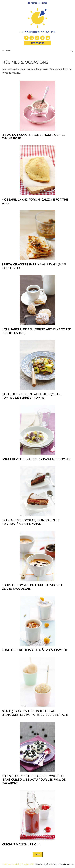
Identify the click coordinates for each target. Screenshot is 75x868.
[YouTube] (32, 38)
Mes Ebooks (38, 43)
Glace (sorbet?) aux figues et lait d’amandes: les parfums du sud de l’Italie (35, 713)
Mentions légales (43, 864)
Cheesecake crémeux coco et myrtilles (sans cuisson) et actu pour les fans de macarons (34, 779)
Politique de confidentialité (62, 864)
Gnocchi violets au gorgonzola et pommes (36, 459)
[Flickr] (48, 38)
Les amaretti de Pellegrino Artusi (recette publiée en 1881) (36, 331)
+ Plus (38, 854)
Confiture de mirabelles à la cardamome (35, 650)
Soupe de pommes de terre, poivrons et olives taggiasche (33, 587)
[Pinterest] (42, 38)
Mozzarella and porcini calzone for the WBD (35, 201)
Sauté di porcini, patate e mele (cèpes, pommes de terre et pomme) (32, 396)
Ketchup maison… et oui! (21, 844)
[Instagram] (37, 38)
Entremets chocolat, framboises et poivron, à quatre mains (30, 522)
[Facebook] (26, 38)
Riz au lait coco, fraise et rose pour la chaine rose (33, 136)
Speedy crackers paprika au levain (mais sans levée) (34, 266)
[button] (72, 51)
